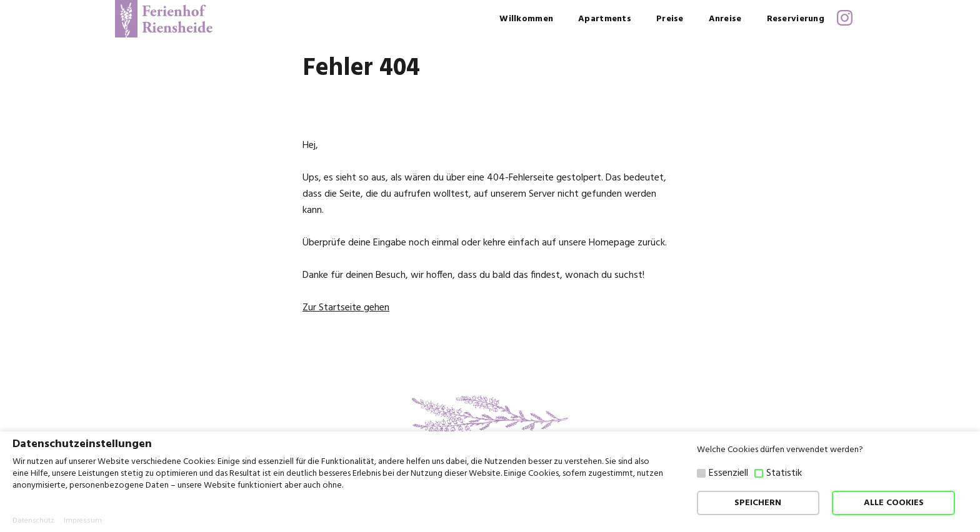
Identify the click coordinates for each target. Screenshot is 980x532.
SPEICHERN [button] (758, 503)
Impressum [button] (83, 521)
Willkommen (526, 19)
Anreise (725, 19)
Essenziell (728, 473)
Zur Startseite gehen (346, 308)
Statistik (784, 473)
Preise (670, 19)
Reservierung (796, 19)
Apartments (605, 19)
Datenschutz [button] (33, 521)
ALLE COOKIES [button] (894, 503)
